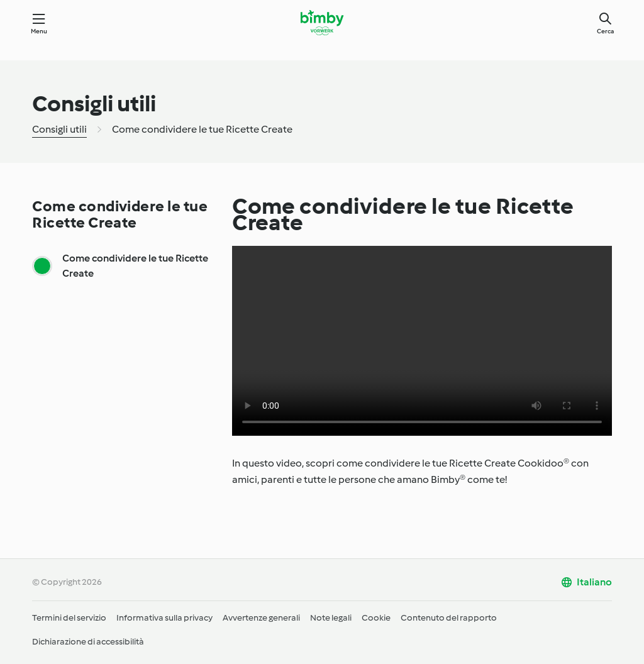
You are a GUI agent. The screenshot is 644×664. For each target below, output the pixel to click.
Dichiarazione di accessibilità (88, 642)
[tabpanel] (422, 472)
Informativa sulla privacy (164, 618)
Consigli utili (59, 129)
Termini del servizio (69, 618)
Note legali (331, 618)
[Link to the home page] (322, 23)
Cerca (605, 31)
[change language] (586, 582)
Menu (39, 31)
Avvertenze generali (261, 618)
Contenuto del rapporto (449, 618)
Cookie (376, 618)
